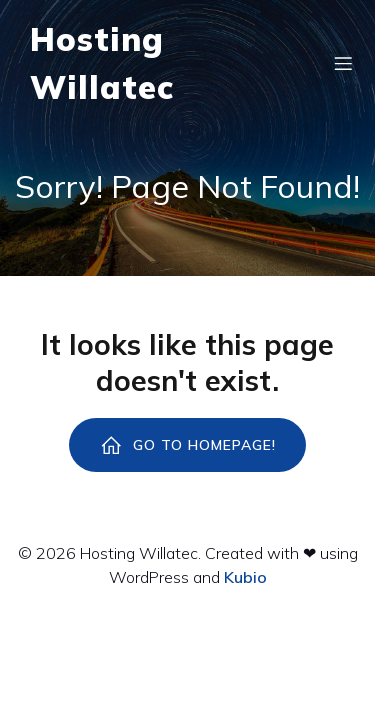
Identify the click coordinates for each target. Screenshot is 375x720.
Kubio (245, 577)
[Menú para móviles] (343, 63)
